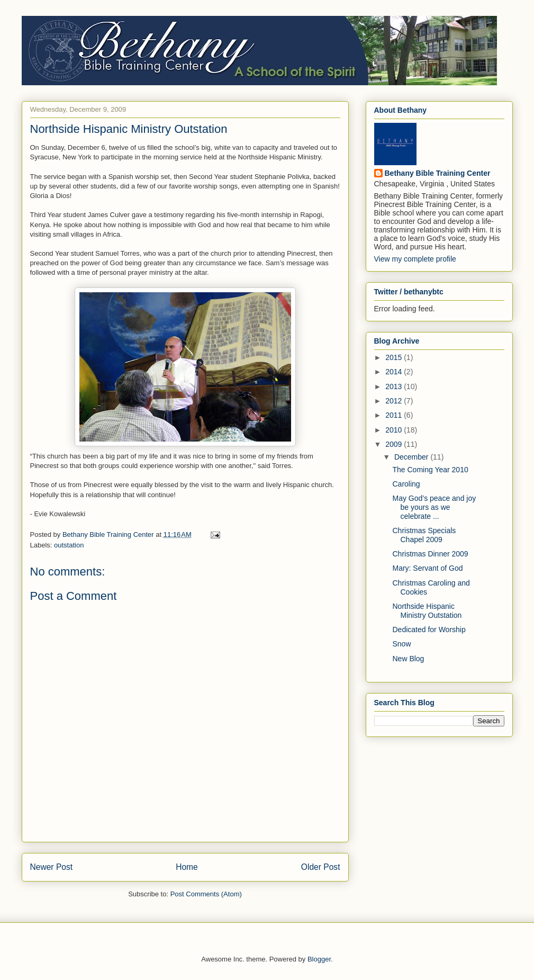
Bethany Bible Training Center (438, 173)
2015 (395, 357)
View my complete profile (415, 259)
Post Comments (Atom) (206, 894)
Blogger (319, 959)
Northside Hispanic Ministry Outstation (427, 611)
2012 (395, 401)
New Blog (408, 659)
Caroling (406, 484)
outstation (69, 545)
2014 (395, 372)
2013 (395, 386)
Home (187, 867)
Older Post (321, 867)
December (412, 457)
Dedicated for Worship (429, 630)
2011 (395, 415)
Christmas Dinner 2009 (430, 554)
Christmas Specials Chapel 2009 (424, 535)
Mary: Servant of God (427, 568)
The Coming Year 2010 (430, 470)
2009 (395, 444)
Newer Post (52, 867)
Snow (401, 644)
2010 (395, 430)
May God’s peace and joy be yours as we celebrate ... (434, 507)
